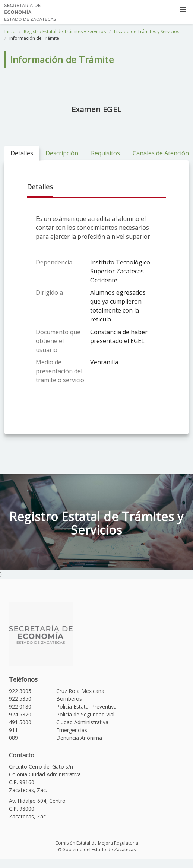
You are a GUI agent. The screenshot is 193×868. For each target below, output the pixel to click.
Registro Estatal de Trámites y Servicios (65, 31)
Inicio (10, 31)
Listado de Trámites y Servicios (147, 31)
